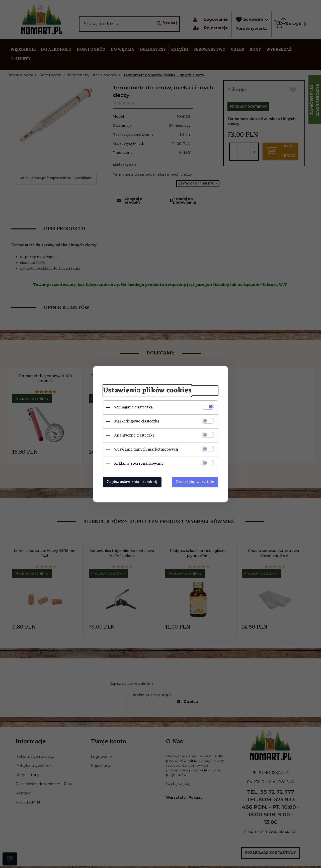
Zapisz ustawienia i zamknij (132, 482)
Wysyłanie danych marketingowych (146, 450)
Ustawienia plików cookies (147, 391)
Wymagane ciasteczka (133, 407)
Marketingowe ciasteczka (137, 421)
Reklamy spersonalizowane (139, 464)
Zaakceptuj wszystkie (195, 482)
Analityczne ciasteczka (134, 436)
